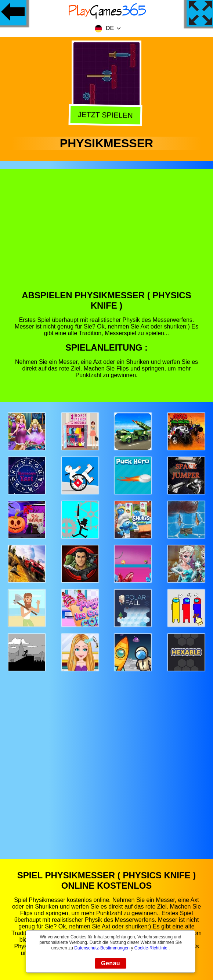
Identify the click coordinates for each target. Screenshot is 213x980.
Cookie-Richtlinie (151, 948)
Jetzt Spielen (106, 114)
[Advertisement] (107, 235)
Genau (111, 963)
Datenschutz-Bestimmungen (102, 948)
